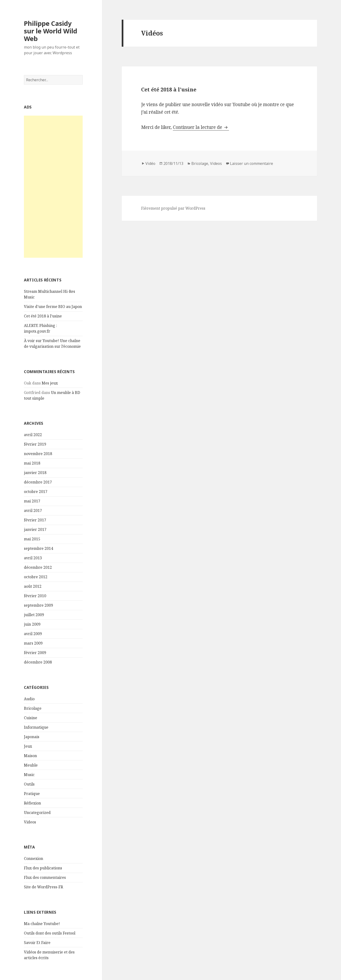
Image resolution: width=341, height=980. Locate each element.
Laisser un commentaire (251, 163)
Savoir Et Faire (37, 943)
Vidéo (150, 163)
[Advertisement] (53, 187)
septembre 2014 (38, 548)
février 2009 (35, 653)
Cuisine (31, 718)
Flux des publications (43, 868)
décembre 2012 (38, 567)
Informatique (36, 727)
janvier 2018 (35, 473)
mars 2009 (33, 643)
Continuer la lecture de (201, 127)
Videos (30, 822)
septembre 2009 (38, 605)
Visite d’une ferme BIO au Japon (53, 307)
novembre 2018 (38, 454)
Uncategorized (37, 813)
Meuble (31, 765)
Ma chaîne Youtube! (42, 924)
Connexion (34, 858)
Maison (30, 756)
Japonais (32, 737)
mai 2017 (32, 501)
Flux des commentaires (45, 877)
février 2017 (35, 520)
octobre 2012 (36, 577)
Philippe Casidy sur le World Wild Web (51, 31)
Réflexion (32, 803)
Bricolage (33, 708)
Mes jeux (50, 383)
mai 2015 (32, 539)
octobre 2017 (36, 492)
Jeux (28, 746)
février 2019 (35, 444)
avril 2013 (33, 558)
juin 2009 (32, 624)
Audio (29, 699)
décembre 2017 (38, 482)
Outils (29, 784)
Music (29, 775)
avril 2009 (33, 634)
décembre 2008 (38, 662)
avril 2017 (33, 510)
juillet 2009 (34, 615)
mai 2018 (32, 463)
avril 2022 (33, 435)
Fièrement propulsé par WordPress (173, 208)
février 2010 (35, 596)
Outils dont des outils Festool (50, 933)
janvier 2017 (35, 529)
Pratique (32, 794)
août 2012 (33, 586)
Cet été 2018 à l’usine (43, 316)
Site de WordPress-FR (43, 887)
